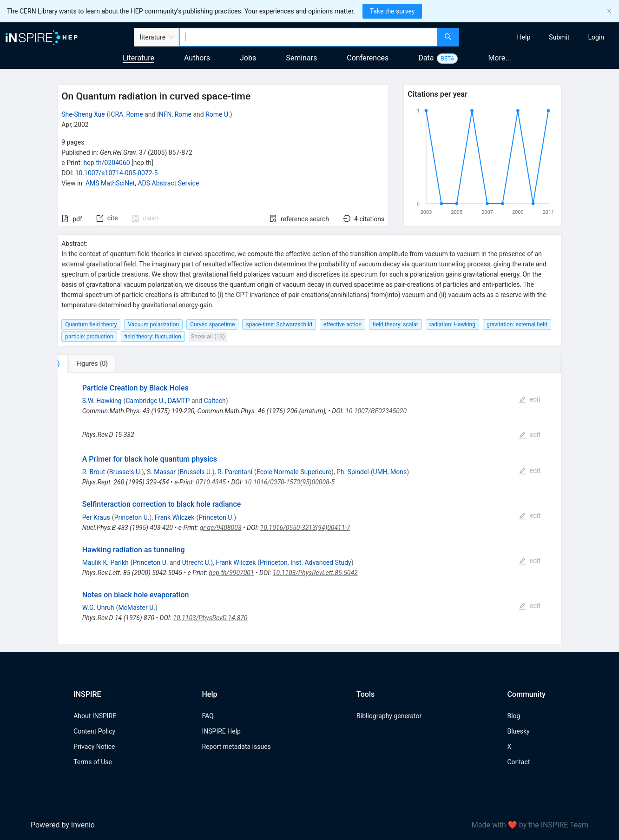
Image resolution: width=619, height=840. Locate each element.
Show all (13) (208, 336)
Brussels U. (125, 472)
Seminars (301, 58)
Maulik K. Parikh (105, 562)
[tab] (86, 364)
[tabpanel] (309, 509)
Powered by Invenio (63, 825)
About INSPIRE (95, 716)
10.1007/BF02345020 (376, 411)
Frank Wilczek (175, 517)
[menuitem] (524, 37)
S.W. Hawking (102, 401)
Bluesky (518, 731)
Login (596, 37)
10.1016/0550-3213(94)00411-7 (305, 528)
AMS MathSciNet (110, 183)
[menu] (540, 37)
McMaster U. (137, 608)
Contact (518, 762)
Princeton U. (132, 517)
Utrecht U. (197, 562)
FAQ (207, 716)
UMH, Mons (390, 472)
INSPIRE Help (221, 731)
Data (426, 58)
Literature (138, 58)
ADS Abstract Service (168, 183)
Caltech (215, 401)
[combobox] (308, 37)
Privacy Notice (94, 747)
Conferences (368, 58)
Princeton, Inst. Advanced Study (306, 562)
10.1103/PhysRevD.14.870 (210, 618)
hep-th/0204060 (107, 163)
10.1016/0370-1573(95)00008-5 (290, 482)
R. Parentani (235, 472)
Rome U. (218, 114)
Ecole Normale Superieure (294, 472)
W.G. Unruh (98, 608)
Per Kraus (96, 517)
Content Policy (94, 731)
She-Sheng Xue (83, 114)
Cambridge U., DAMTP (158, 401)
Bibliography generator (389, 716)
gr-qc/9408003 (221, 528)
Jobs (248, 58)
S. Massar (161, 472)
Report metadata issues (236, 747)
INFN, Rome (174, 114)
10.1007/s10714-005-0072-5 (117, 173)
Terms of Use (93, 762)
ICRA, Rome (126, 114)
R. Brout (94, 472)
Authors (197, 58)
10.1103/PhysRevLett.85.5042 (315, 573)
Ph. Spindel (353, 472)
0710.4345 (211, 482)
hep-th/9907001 (232, 573)
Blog (514, 716)
